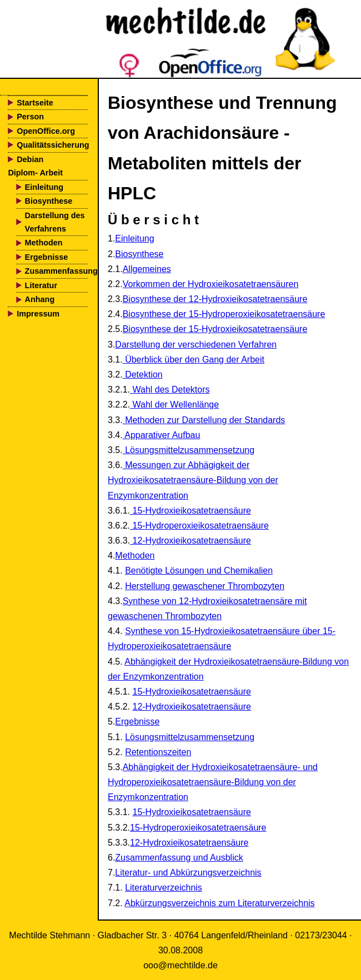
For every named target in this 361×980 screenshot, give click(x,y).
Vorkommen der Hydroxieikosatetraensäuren (211, 284)
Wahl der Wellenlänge (174, 404)
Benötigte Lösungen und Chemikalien (199, 571)
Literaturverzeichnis (164, 888)
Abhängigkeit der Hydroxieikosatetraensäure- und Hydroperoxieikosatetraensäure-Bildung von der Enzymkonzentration (213, 782)
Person (30, 117)
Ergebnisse (47, 257)
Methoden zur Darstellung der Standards (204, 420)
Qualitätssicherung (52, 145)
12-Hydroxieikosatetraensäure (190, 541)
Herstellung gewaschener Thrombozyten (205, 586)
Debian (30, 159)
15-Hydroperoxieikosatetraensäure (199, 526)
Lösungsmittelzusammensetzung (189, 450)
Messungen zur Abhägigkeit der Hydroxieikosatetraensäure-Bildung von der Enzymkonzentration (193, 480)
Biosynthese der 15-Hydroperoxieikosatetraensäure (224, 314)
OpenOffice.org (46, 131)
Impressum (38, 314)
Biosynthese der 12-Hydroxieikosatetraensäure (215, 299)
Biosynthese (49, 201)
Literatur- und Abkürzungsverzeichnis (188, 873)
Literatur (41, 285)
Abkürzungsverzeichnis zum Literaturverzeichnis (219, 903)
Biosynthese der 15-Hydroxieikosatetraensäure (215, 329)
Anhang (40, 299)
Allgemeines (147, 269)
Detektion (143, 375)
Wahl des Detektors (170, 390)
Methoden (44, 243)
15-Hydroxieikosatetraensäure (190, 511)
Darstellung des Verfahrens (55, 222)
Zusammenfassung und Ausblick (179, 858)
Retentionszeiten (158, 752)
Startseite (35, 103)
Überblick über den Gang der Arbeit (194, 360)
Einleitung (44, 187)
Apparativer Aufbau (162, 435)
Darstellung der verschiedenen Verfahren (196, 345)
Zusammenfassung (57, 271)
